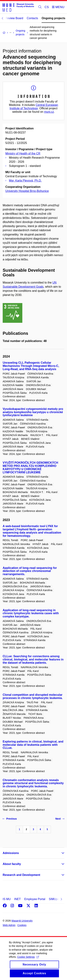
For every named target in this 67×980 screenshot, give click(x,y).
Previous (10, 819)
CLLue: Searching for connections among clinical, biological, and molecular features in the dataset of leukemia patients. (33, 659)
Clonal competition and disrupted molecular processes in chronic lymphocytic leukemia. (33, 696)
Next (60, 819)
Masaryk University (22, 921)
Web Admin (9, 925)
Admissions (11, 853)
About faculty (12, 864)
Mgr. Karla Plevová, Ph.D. (25, 181)
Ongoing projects (53, 18)
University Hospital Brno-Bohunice (27, 191)
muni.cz (49, 112)
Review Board (14, 18)
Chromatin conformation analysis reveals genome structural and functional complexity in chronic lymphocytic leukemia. (33, 783)
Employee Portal (35, 899)
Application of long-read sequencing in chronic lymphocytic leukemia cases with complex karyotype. (31, 613)
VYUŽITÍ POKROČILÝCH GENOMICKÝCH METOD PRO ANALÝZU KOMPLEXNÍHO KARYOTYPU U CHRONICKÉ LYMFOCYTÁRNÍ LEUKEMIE (30, 467)
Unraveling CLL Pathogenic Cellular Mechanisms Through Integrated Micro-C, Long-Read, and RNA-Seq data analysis (31, 366)
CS (47, 7)
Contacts (32, 18)
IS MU (7, 899)
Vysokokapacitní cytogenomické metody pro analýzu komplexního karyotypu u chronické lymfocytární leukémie (33, 412)
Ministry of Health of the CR (23, 154)
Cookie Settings (28, 961)
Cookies (22, 925)
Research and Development (21, 875)
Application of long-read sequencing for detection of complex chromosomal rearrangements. (30, 571)
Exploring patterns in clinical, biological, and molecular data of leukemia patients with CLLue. (33, 745)
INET (17, 899)
